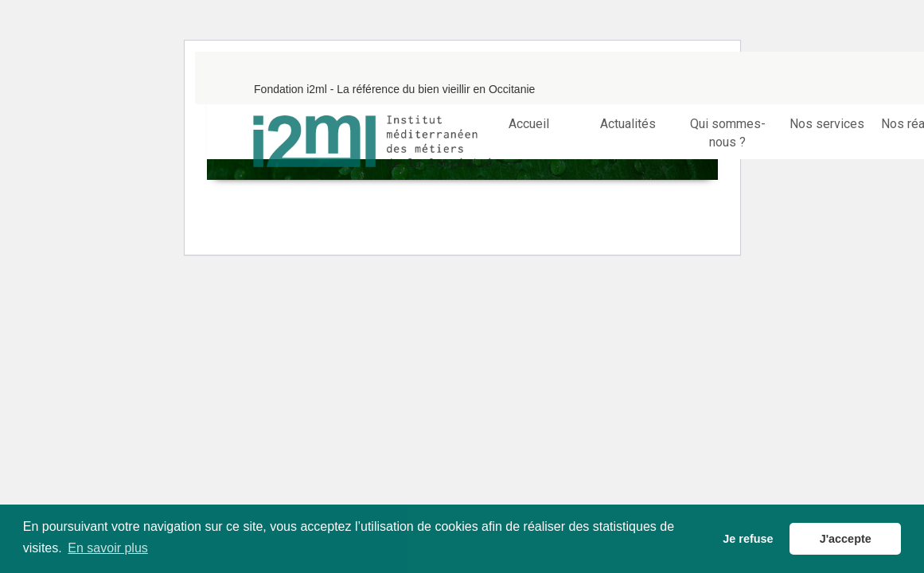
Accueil (529, 124)
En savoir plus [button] (108, 548)
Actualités (628, 124)
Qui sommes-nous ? (728, 133)
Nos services (827, 124)
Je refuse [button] (748, 539)
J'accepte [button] (846, 539)
